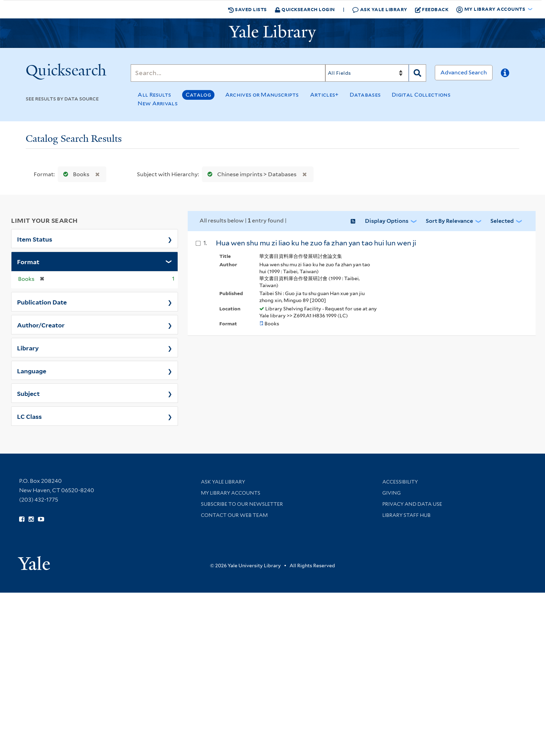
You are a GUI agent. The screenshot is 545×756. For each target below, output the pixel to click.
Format (28, 261)
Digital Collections (421, 95)
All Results (154, 95)
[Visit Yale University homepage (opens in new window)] (34, 561)
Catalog (198, 95)
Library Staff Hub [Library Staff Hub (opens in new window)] (406, 515)
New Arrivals (158, 103)
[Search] (228, 73)
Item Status (35, 239)
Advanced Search (464, 72)
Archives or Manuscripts (262, 95)
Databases (365, 95)
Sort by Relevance (449, 221)
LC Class (29, 416)
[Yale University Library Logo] (272, 33)
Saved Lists (247, 9)
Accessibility (400, 482)
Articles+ (324, 95)
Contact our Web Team (234, 515)
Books (75, 174)
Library (28, 348)
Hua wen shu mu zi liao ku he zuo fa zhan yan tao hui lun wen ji (316, 243)
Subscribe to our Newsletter (242, 504)
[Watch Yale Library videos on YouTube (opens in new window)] (41, 519)
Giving (392, 493)
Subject (28, 393)
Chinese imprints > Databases (250, 174)
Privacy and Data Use (412, 504)
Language (32, 371)
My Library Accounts (231, 493)
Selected (502, 221)
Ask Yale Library (380, 10)
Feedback (432, 9)
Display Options (387, 221)
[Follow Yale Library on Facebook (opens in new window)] (22, 519)
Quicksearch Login (305, 9)
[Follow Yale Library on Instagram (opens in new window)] (31, 519)
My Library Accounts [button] (491, 9)
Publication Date (42, 302)
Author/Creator (41, 325)
